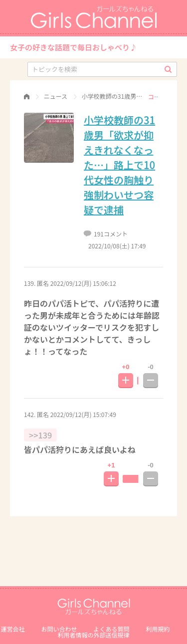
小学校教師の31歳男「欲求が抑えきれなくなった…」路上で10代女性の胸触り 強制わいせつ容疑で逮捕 (119, 165)
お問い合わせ (59, 629)
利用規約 (158, 629)
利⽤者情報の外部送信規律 (93, 635)
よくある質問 (112, 629)
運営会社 (12, 629)
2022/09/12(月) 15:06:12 (83, 283)
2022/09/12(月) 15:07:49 (83, 414)
